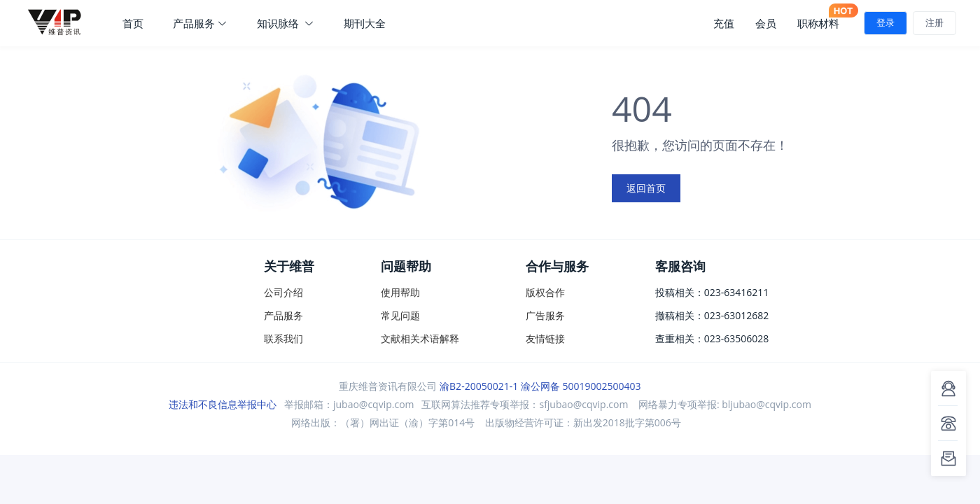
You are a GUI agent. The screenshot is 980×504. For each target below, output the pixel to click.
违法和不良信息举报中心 (223, 404)
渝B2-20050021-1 (479, 386)
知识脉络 (286, 23)
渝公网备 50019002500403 (581, 386)
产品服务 (200, 23)
